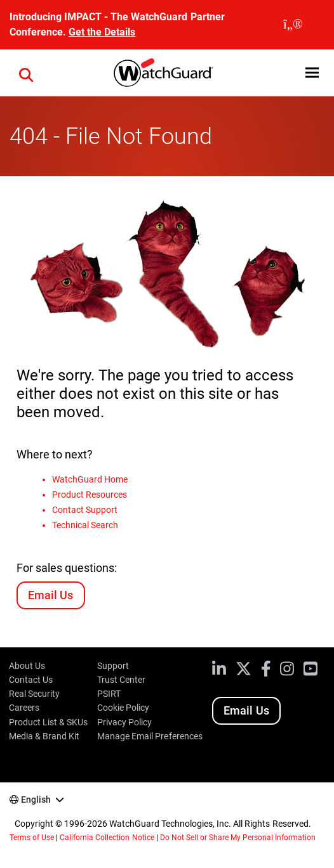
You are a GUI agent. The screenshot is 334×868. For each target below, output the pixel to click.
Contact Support (85, 510)
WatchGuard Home (90, 479)
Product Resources (90, 495)
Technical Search (85, 525)
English (36, 800)
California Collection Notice (107, 838)
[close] (293, 25)
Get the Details (102, 32)
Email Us (50, 595)
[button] (26, 73)
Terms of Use (32, 838)
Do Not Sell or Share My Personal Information (238, 838)
